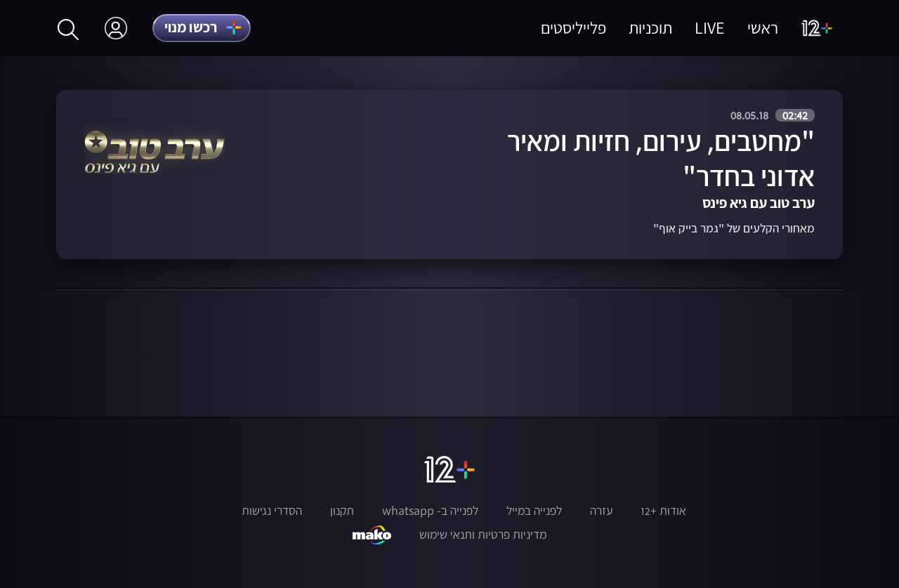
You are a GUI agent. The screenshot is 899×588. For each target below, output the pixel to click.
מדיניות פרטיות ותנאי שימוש (483, 535)
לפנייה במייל (534, 511)
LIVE (710, 28)
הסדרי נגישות (272, 511)
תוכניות (650, 28)
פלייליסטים (573, 28)
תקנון (342, 511)
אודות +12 (663, 511)
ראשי (763, 28)
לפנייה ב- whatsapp (430, 511)
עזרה (601, 511)
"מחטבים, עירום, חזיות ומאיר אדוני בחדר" (661, 158)
